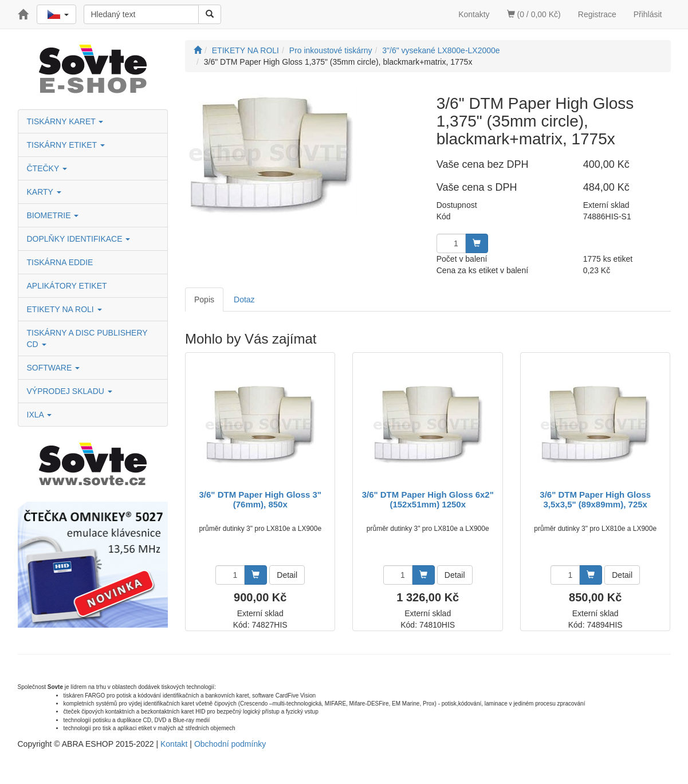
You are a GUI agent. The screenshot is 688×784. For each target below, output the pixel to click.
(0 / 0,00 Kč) (534, 14)
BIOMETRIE (53, 215)
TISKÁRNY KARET (65, 121)
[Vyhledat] (210, 14)
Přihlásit (648, 14)
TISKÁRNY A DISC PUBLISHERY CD (87, 338)
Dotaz (244, 300)
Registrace (597, 14)
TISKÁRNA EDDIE (60, 262)
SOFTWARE (54, 368)
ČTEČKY (47, 168)
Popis (204, 300)
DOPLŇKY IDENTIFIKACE (79, 239)
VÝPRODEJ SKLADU (70, 391)
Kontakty (474, 14)
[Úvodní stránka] (198, 50)
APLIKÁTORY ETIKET (67, 286)
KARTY (44, 192)
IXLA (39, 415)
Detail (287, 575)
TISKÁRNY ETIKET (66, 145)
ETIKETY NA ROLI (64, 309)
